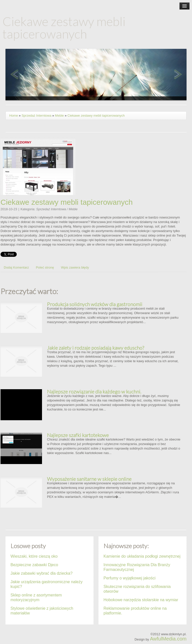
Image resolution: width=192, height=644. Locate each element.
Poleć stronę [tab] (45, 267)
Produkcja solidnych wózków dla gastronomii (95, 304)
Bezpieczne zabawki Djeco (34, 565)
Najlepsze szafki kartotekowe (78, 435)
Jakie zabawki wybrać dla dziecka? (41, 573)
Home (14, 116)
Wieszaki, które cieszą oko (34, 556)
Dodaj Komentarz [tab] (16, 267)
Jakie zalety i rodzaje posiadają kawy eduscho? (95, 348)
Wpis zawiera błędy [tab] (75, 267)
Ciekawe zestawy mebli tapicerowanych (96, 116)
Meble (59, 116)
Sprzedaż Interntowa (36, 116)
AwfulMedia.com (168, 639)
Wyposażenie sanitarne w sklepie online (89, 479)
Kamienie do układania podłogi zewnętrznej (142, 556)
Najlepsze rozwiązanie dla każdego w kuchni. (94, 391)
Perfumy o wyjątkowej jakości (129, 578)
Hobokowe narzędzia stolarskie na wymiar (141, 600)
